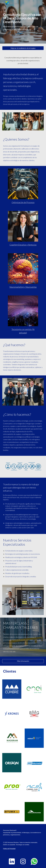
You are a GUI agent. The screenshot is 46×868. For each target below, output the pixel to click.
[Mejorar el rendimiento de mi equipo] (23, 48)
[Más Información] (23, 661)
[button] (3, 3)
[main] (23, 22)
